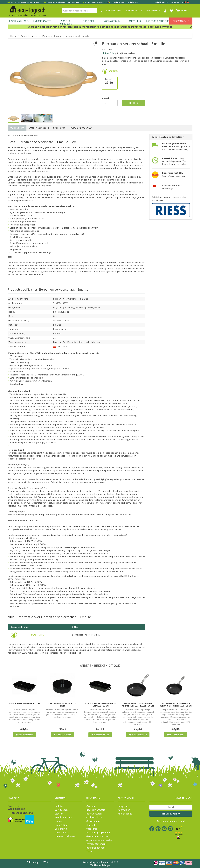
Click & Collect (94, 817)
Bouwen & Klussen (19, 21)
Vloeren (59, 814)
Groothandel (93, 821)
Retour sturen (94, 814)
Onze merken (62, 833)
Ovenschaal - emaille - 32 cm (24, 703)
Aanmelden (124, 810)
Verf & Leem (62, 810)
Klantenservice (177, 2)
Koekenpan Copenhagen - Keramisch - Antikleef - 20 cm (176, 704)
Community (153, 11)
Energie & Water (42, 21)
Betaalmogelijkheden (98, 833)
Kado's (59, 821)
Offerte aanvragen (39, 128)
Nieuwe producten (65, 836)
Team (90, 851)
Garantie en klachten (98, 836)
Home (13, 36)
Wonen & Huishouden (65, 22)
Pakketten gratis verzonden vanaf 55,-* (62, 2)
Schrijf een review (126, 53)
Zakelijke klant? (162, 2)
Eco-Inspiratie (134, 11)
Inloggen (123, 806)
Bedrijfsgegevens (96, 848)
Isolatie (59, 806)
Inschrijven (171, 814)
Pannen (46, 36)
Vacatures (92, 829)
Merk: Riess (59, 128)
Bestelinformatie (96, 810)
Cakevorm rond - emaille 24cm (62, 704)
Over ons (91, 806)
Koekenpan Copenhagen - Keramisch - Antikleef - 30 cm (138, 704)
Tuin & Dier (88, 21)
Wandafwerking (63, 817)
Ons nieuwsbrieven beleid (171, 821)
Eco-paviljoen (114, 11)
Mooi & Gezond (112, 21)
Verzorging (61, 829)
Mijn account (125, 814)
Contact (91, 825)
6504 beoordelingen (100, 865)
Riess (110, 49)
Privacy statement (97, 844)
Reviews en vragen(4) (81, 128)
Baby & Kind (135, 21)
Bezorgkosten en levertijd (168, 137)
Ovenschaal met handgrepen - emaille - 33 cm (100, 704)
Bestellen (134, 103)
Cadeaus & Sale (181, 21)
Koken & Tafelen (29, 36)
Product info (17, 128)
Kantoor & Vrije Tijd (158, 21)
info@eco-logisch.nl (21, 813)
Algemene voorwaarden (99, 840)
